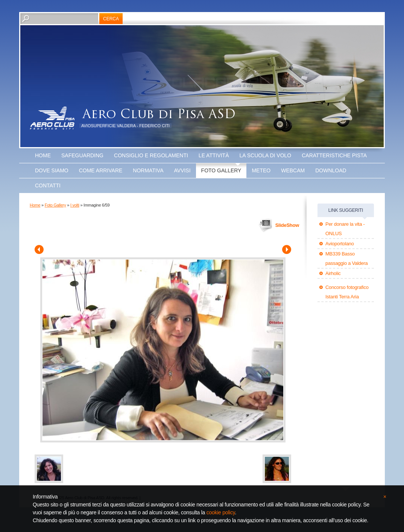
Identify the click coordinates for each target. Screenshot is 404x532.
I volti (75, 205)
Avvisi (182, 170)
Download (331, 170)
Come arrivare (101, 170)
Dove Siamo (52, 170)
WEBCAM (293, 170)
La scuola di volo (266, 155)
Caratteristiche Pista (334, 155)
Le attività (214, 155)
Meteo (261, 170)
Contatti (48, 185)
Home (43, 155)
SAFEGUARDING (82, 155)
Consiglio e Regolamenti (151, 155)
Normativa (148, 170)
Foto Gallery (221, 170)
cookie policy (221, 512)
